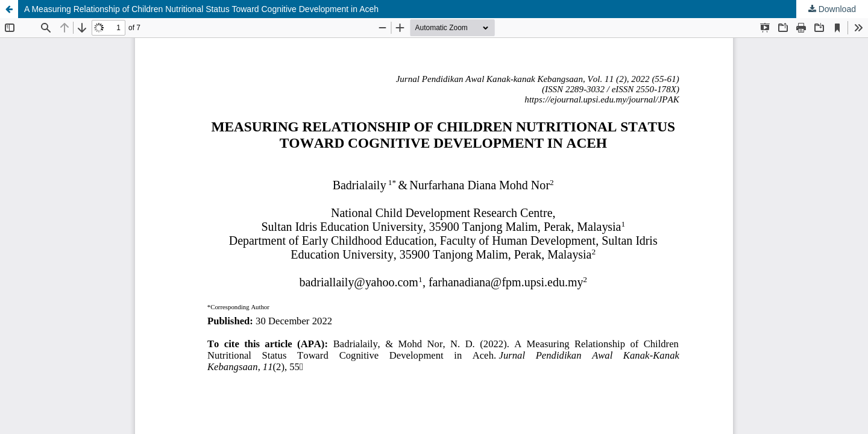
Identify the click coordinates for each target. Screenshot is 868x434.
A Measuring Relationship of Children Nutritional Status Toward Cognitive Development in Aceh (201, 9)
